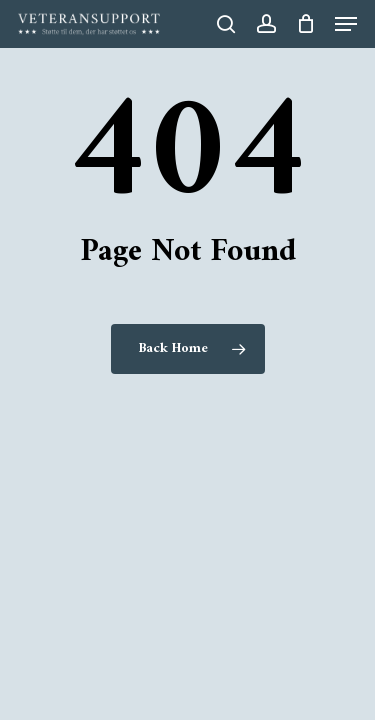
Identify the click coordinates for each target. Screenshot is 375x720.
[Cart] (305, 24)
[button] (346, 24)
